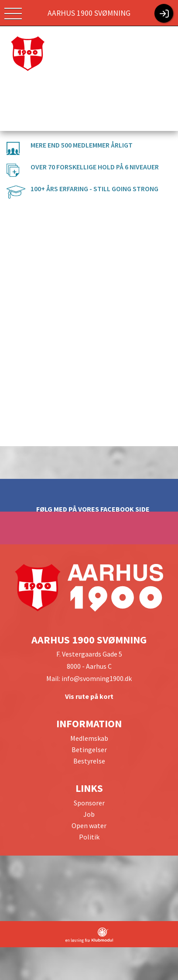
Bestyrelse (89, 761)
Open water (89, 825)
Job (89, 814)
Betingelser (89, 750)
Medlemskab (89, 738)
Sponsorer (89, 803)
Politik (89, 837)
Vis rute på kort (89, 696)
